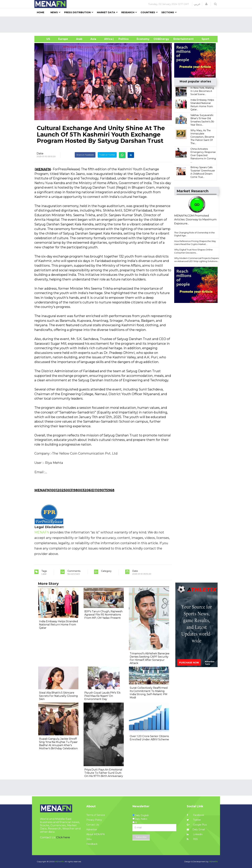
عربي (197, 4)
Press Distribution (77, 12)
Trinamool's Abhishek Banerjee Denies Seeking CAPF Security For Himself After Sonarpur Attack (150, 658)
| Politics (123, 39)
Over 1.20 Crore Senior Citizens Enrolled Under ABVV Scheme (149, 738)
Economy (143, 39)
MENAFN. (60, 861)
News (54, 12)
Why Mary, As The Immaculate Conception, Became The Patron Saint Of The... (202, 137)
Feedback (92, 844)
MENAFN (43, 169)
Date (40, 153)
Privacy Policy (94, 820)
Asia (93, 39)
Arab (79, 39)
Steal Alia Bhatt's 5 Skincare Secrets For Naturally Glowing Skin (58, 696)
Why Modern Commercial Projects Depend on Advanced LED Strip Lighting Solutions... (197, 260)
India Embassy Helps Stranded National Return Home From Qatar (59, 625)
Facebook (195, 815)
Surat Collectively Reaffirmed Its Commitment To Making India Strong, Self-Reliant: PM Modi (149, 693)
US (44, 39)
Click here (63, 837)
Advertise (92, 829)
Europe (63, 39)
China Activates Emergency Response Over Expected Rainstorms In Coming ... (203, 155)
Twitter (194, 820)
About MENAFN (95, 834)
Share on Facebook (85, 155)
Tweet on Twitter (107, 155)
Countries (148, 12)
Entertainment (179, 39)
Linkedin (195, 834)
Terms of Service (96, 815)
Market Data (106, 12)
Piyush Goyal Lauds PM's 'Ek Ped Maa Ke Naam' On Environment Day (102, 696)
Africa (108, 39)
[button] (206, 4)
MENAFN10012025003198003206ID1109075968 (74, 490)
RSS (192, 839)
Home (40, 12)
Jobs (89, 839)
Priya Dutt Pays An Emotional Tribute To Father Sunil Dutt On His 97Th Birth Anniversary (104, 773)
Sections (168, 12)
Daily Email (196, 829)
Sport (203, 39)
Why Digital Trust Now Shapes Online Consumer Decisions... (193, 251)
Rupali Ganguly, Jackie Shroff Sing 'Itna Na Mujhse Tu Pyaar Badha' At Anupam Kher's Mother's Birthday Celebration (58, 744)
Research (128, 12)
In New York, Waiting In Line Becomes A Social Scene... (202, 91)
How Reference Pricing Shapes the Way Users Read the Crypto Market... (195, 243)
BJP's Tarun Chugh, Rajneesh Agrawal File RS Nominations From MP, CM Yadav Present (103, 615)
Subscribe (141, 837)
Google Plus (197, 825)
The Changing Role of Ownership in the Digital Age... (194, 234)
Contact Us (93, 825)
